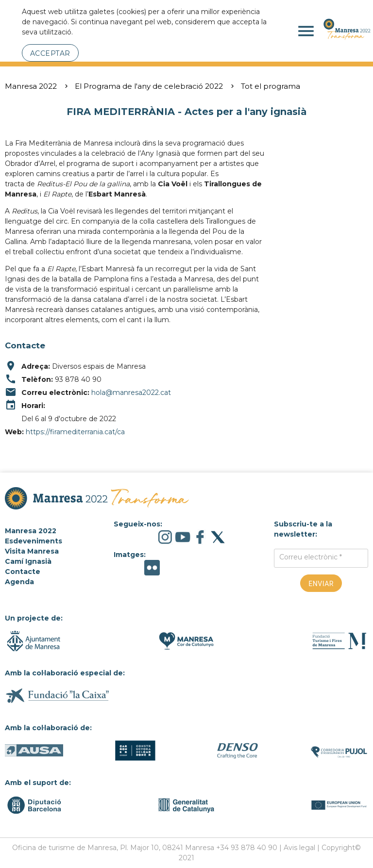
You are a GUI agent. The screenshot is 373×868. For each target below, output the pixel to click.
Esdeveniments (34, 541)
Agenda (19, 582)
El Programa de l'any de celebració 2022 (149, 86)
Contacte (23, 572)
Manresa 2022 (31, 86)
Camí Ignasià (28, 561)
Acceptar (50, 53)
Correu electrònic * (311, 557)
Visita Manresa (32, 551)
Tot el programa (271, 86)
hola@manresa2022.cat (131, 393)
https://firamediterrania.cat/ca (75, 432)
